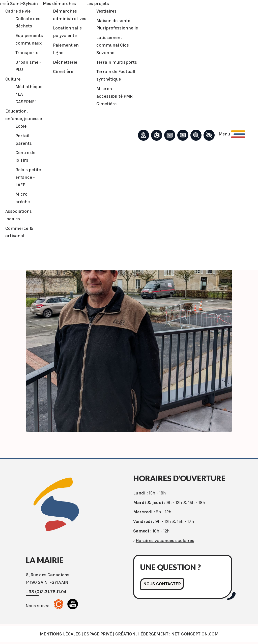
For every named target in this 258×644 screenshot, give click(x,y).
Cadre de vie (18, 11)
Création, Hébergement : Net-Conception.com (167, 634)
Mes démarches (59, 4)
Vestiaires (106, 11)
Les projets (98, 4)
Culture (13, 79)
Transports (27, 53)
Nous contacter (162, 584)
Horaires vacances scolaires (165, 541)
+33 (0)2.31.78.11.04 (46, 592)
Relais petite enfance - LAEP (28, 177)
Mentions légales (60, 634)
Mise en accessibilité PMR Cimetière (114, 96)
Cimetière (63, 71)
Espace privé (98, 634)
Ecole (21, 126)
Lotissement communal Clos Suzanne (113, 45)
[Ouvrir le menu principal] (232, 134)
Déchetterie (65, 62)
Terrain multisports (117, 62)
